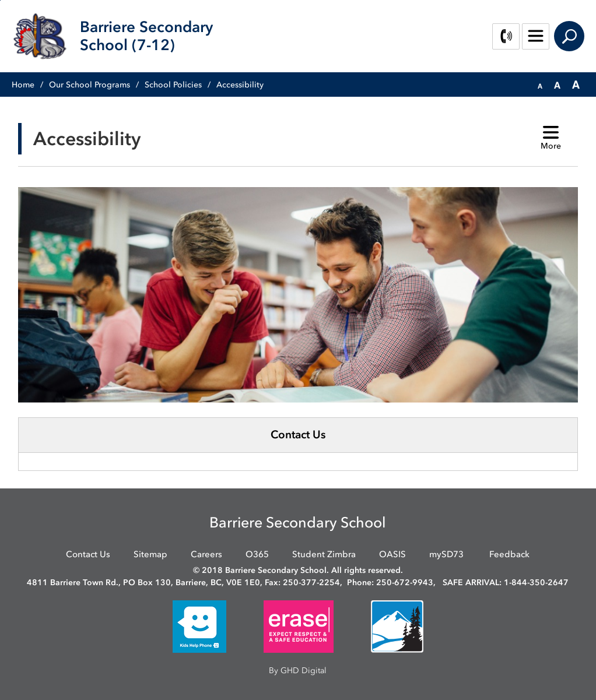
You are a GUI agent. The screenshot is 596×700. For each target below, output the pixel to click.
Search (569, 36)
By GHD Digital (298, 671)
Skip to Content (0, 0)
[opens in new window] (199, 626)
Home (23, 85)
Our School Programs (90, 85)
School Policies (173, 85)
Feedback (509, 554)
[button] (540, 85)
